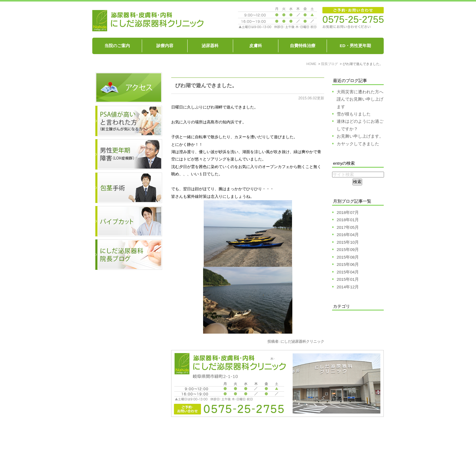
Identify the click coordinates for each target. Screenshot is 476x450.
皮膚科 (256, 46)
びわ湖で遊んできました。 (206, 86)
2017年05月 (348, 227)
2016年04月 (348, 235)
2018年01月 (348, 220)
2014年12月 (348, 287)
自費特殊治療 (303, 46)
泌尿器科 (210, 46)
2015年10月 (348, 242)
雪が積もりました (354, 114)
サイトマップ (356, 434)
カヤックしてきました (358, 144)
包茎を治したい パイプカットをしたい (301, 434)
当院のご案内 (117, 46)
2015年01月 (348, 279)
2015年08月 (348, 257)
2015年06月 (348, 265)
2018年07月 (348, 213)
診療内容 (165, 46)
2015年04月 (348, 272)
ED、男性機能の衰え (239, 434)
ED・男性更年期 (355, 46)
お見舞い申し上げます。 (360, 136)
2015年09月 (348, 250)
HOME (114, 434)
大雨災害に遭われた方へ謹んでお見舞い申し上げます (360, 99)
